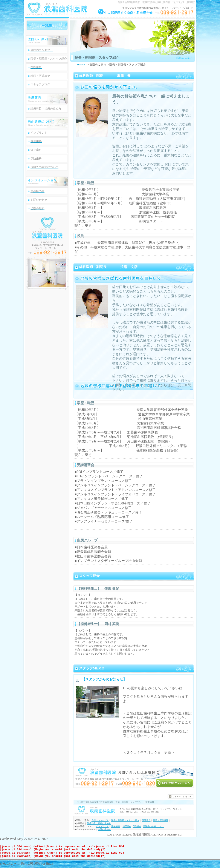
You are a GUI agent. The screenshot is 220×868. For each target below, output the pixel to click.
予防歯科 (137, 826)
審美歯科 (116, 826)
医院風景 (146, 820)
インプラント (102, 826)
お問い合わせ (104, 829)
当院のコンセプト (100, 820)
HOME (81, 64)
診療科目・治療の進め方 (99, 823)
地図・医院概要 (161, 820)
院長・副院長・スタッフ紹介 (125, 820)
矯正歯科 (127, 826)
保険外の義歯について (154, 826)
